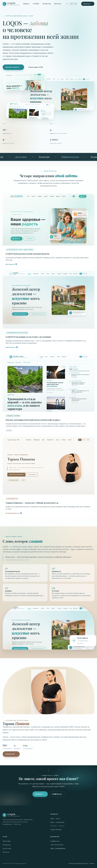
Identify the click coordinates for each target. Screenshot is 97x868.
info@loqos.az (57, 796)
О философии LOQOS (36, 67)
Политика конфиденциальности (78, 863)
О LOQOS (36, 4)
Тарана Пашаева (56, 830)
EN (76, 4)
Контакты (58, 4)
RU (67, 4)
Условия (92, 863)
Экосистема (7, 849)
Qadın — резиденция (57, 822)
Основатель (47, 4)
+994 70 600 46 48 (57, 845)
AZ (72, 4)
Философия (7, 841)
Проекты (26, 4)
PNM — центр (55, 819)
